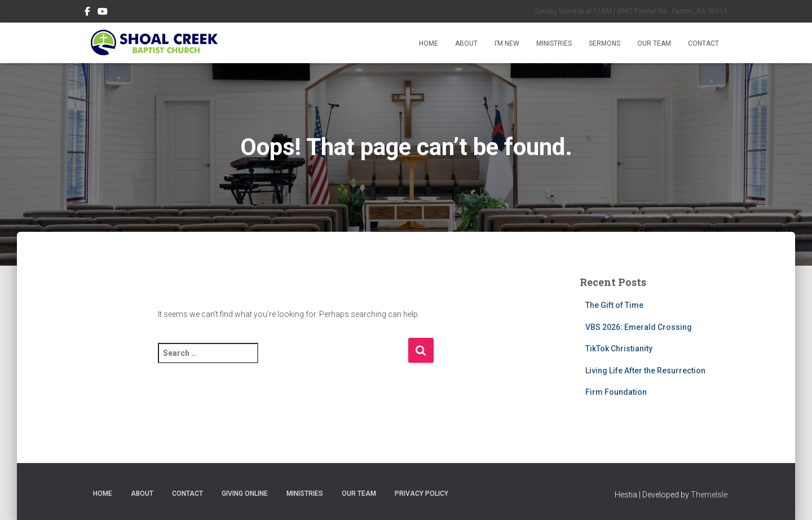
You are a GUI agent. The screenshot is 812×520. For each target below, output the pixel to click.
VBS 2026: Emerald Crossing (639, 327)
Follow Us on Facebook (87, 13)
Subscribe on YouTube (103, 13)
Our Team (654, 43)
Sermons (604, 43)
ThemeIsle (709, 495)
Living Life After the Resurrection (645, 371)
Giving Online (245, 493)
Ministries (554, 43)
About (466, 43)
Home (429, 43)
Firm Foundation (616, 392)
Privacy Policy (422, 493)
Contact (703, 43)
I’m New (507, 43)
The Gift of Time (614, 305)
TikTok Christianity (619, 349)
